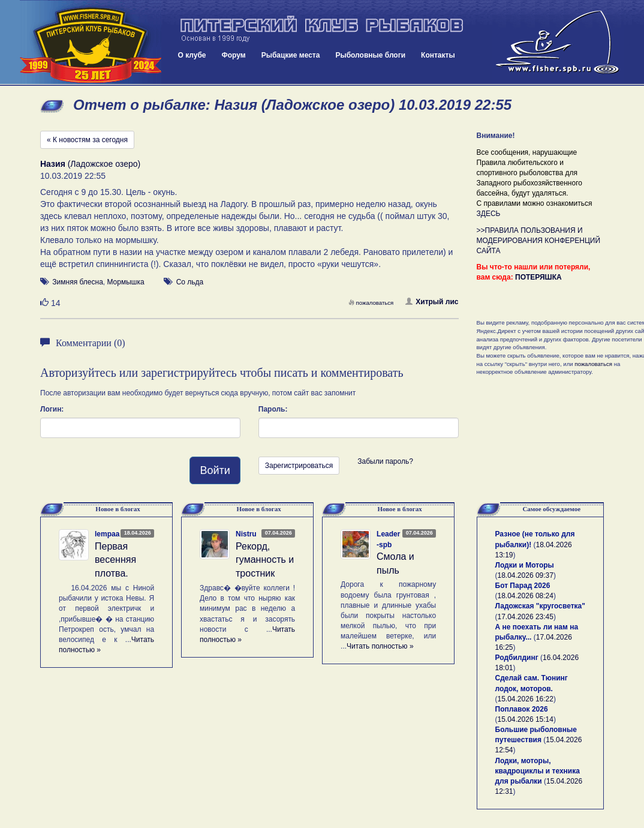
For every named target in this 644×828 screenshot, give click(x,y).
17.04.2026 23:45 (526, 617)
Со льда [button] (190, 282)
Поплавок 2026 (522, 709)
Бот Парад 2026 (523, 586)
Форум (234, 55)
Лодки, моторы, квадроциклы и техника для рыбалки (538, 771)
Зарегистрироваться (299, 466)
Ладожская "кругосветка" (540, 606)
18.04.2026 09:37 (526, 575)
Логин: (52, 409)
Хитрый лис (432, 302)
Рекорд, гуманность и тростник (265, 560)
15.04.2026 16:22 (526, 699)
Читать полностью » (380, 646)
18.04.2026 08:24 (526, 596)
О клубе (192, 55)
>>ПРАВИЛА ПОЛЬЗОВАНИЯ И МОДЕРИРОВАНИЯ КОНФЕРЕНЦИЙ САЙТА (539, 241)
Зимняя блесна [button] (77, 282)
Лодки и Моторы (525, 565)
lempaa (107, 534)
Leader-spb (388, 539)
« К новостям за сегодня (87, 140)
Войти (215, 470)
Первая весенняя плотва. (115, 560)
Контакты (438, 55)
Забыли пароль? (385, 461)
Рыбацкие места (291, 55)
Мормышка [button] (125, 282)
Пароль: (273, 409)
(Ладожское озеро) (90, 164)
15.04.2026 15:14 (526, 719)
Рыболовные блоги (370, 55)
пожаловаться (371, 303)
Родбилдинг (517, 658)
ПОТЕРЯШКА (538, 277)
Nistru (246, 534)
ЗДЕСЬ (489, 214)
